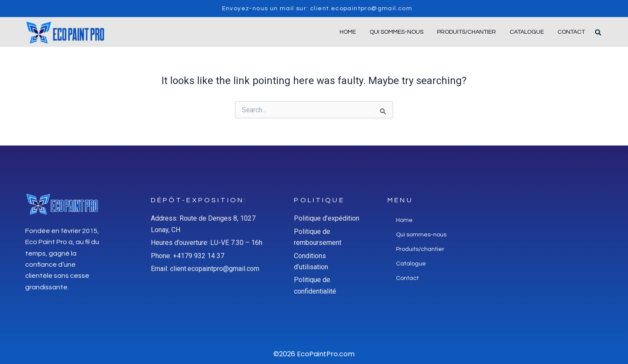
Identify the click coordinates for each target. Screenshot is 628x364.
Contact (571, 32)
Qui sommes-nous (396, 32)
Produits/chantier (467, 32)
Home (348, 32)
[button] (598, 32)
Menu (400, 200)
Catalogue (527, 32)
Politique (319, 200)
